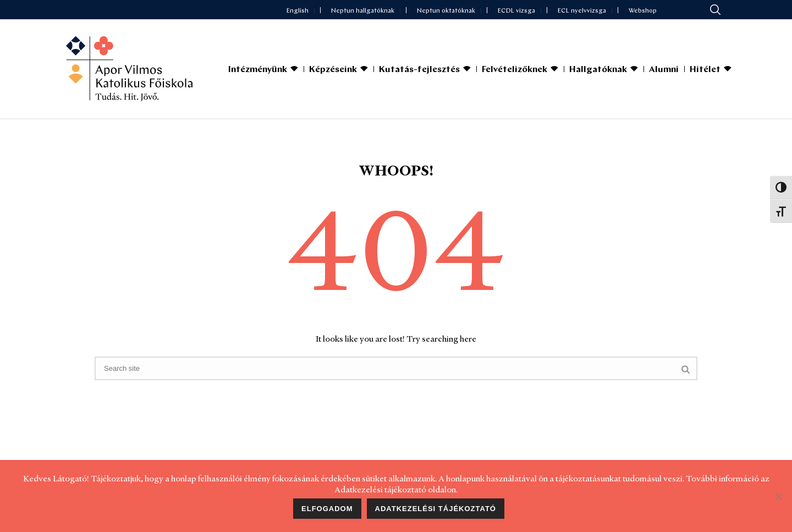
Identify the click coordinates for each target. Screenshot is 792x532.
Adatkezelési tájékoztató (436, 509)
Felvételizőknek (515, 70)
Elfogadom (327, 509)
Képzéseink (333, 70)
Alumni (664, 70)
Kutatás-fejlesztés (419, 70)
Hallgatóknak (598, 70)
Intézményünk (258, 70)
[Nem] (778, 496)
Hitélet (705, 70)
